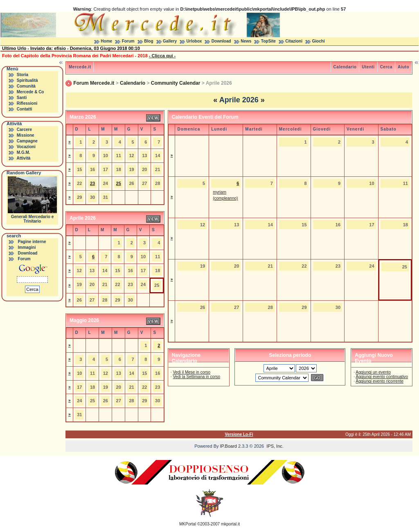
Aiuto (403, 67)
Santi (22, 98)
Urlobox (194, 41)
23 (92, 183)
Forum (128, 41)
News (246, 41)
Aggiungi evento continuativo (382, 377)
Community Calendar (176, 83)
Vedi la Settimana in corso (196, 377)
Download (221, 41)
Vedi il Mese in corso (191, 372)
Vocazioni (26, 147)
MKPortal (188, 524)
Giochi (319, 41)
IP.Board (229, 446)
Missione (26, 135)
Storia (23, 75)
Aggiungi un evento (373, 372)
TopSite (268, 41)
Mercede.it (80, 67)
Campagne (27, 141)
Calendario (345, 67)
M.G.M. (24, 152)
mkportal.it (230, 524)
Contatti (25, 109)
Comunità (26, 86)
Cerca (386, 67)
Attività (23, 158)
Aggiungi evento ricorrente (380, 381)
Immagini (27, 247)
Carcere (24, 130)
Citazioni (294, 41)
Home (106, 41)
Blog (149, 41)
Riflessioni (27, 103)
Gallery (170, 41)
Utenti (368, 67)
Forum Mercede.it (94, 83)
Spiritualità (27, 80)
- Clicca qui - (162, 56)
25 (119, 183)
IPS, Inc (274, 446)
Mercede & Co (30, 92)
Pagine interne (32, 242)
